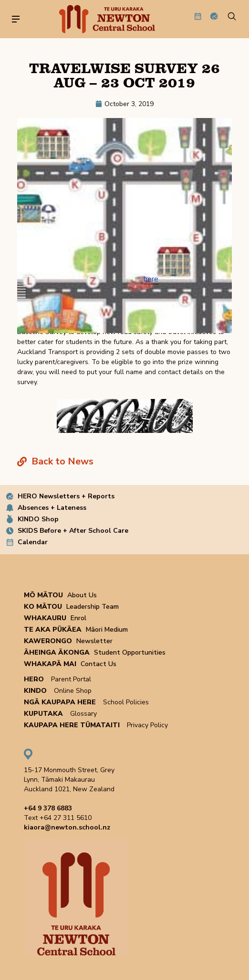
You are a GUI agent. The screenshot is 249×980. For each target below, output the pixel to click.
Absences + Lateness (52, 508)
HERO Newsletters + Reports (66, 496)
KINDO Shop (38, 519)
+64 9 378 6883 (48, 808)
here (151, 279)
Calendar (33, 542)
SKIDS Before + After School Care (73, 531)
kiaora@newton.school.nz (67, 827)
